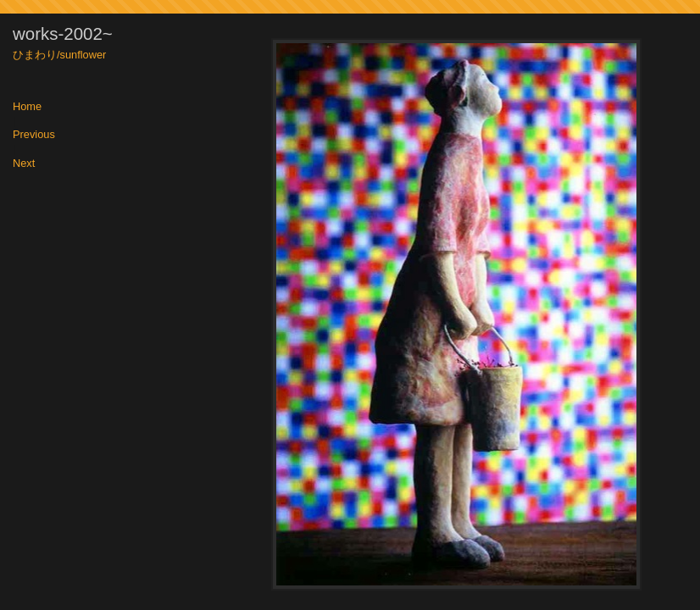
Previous (34, 135)
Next (24, 164)
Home (27, 107)
